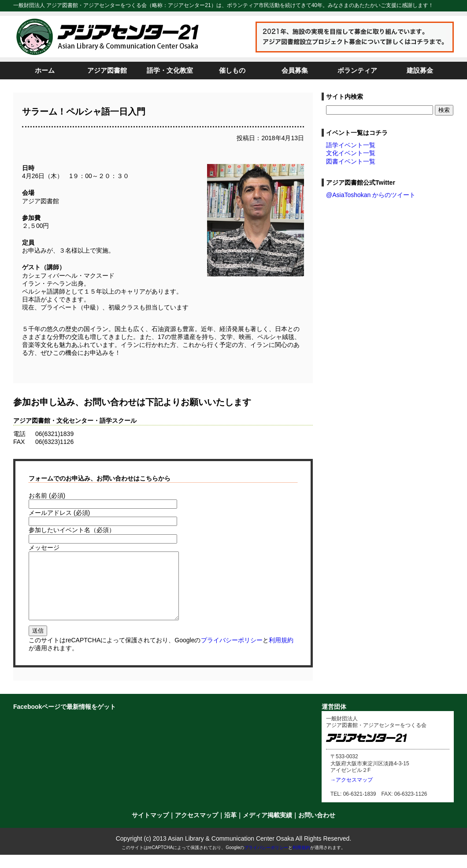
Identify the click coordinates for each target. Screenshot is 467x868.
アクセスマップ (196, 828)
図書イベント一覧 (351, 161)
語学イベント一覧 (351, 145)
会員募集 (295, 70)
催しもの (232, 70)
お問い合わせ (317, 828)
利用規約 (281, 653)
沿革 (230, 828)
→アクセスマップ (352, 793)
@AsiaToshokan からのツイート (371, 195)
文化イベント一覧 (351, 153)
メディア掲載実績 (267, 828)
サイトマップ (150, 828)
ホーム (45, 70)
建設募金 (420, 70)
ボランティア (357, 70)
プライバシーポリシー (232, 653)
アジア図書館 (107, 70)
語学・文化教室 (170, 70)
